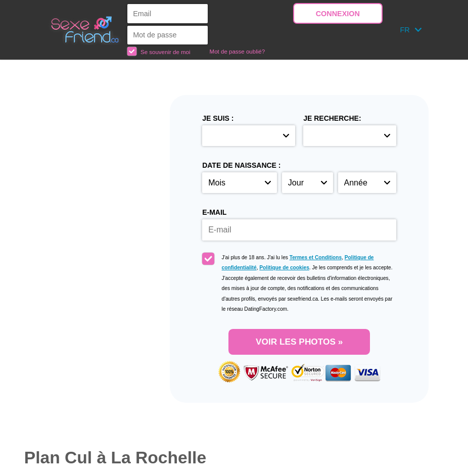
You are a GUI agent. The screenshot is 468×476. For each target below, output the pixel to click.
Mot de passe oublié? (237, 52)
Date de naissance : (241, 165)
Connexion (338, 14)
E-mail (214, 212)
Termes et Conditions (316, 257)
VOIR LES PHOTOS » (299, 342)
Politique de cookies (284, 268)
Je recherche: (332, 118)
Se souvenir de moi (159, 51)
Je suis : (218, 118)
